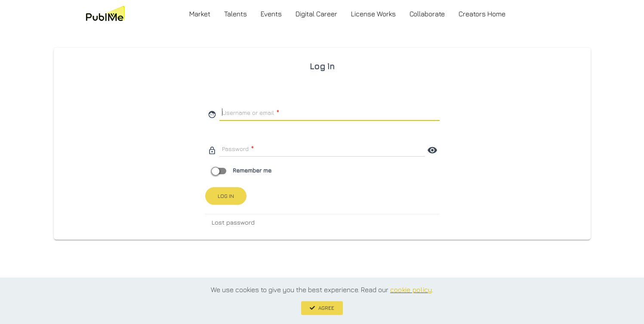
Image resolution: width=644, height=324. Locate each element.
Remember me (242, 170)
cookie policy (411, 290)
